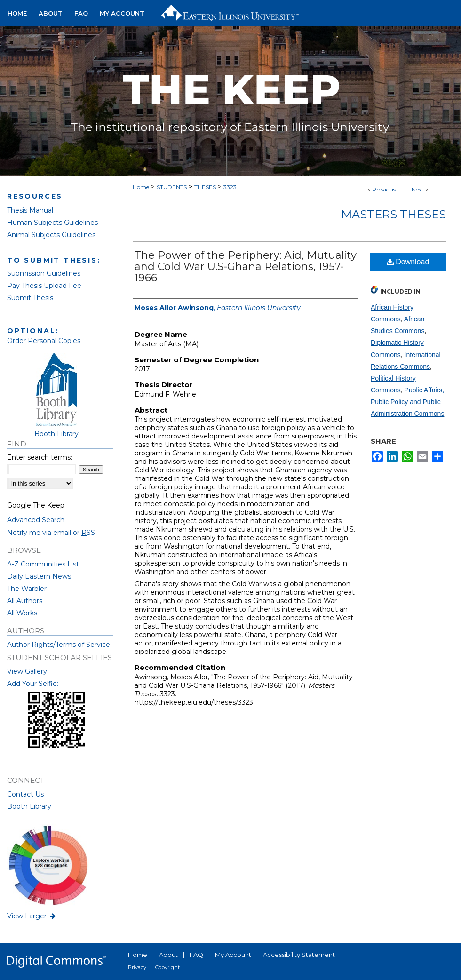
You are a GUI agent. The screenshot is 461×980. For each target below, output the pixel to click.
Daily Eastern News (39, 576)
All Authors (25, 601)
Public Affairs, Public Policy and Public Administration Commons (407, 402)
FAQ (196, 955)
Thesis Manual (30, 210)
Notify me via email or (51, 533)
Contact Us (25, 794)
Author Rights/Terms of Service (59, 645)
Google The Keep (36, 505)
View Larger (32, 916)
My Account (233, 955)
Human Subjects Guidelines (52, 223)
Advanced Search (36, 520)
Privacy (137, 967)
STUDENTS (172, 187)
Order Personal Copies (44, 341)
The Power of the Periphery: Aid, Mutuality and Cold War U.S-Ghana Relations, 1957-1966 (246, 267)
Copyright (167, 967)
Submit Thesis (30, 298)
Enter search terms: (40, 457)
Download (408, 262)
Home (141, 187)
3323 (230, 187)
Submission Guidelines (44, 273)
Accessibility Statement (299, 955)
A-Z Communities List (43, 564)
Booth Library (29, 806)
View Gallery (27, 671)
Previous (384, 189)
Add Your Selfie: (33, 684)
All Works (22, 613)
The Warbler (27, 589)
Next (418, 189)
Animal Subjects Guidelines (51, 235)
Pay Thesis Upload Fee (44, 286)
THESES (205, 187)
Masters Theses (393, 214)
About (168, 955)
